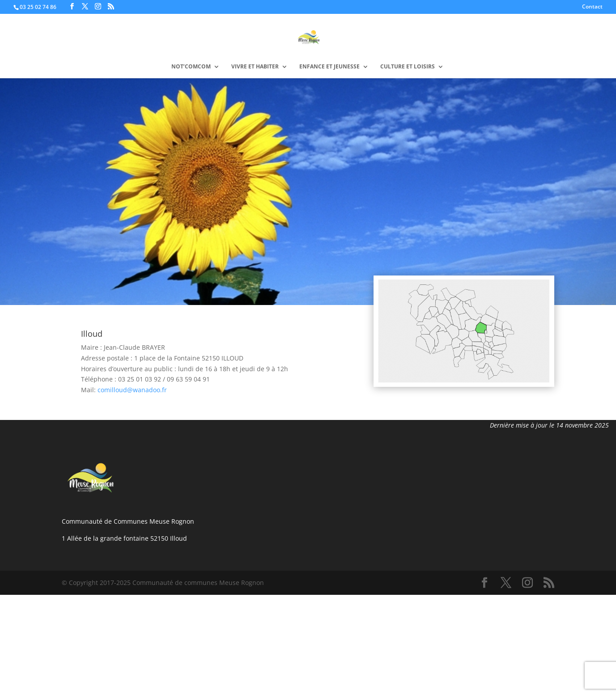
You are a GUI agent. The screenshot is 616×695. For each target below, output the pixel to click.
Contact (592, 7)
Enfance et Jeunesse (329, 67)
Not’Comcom (191, 67)
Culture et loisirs (408, 67)
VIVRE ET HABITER (255, 67)
